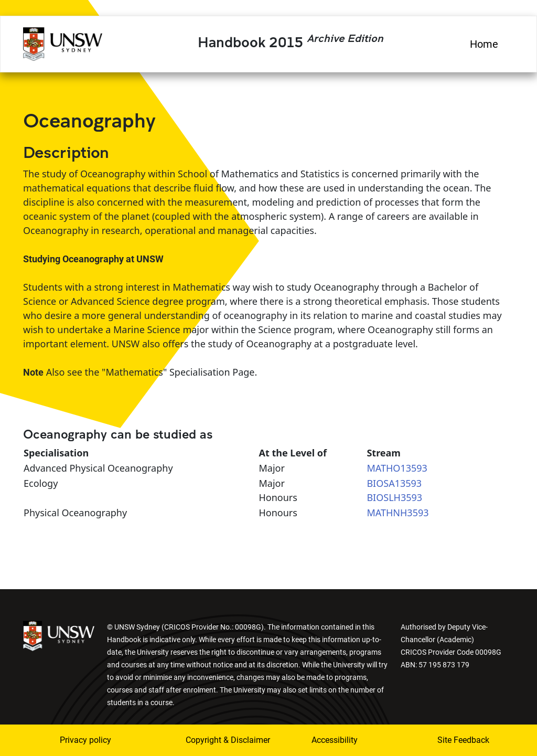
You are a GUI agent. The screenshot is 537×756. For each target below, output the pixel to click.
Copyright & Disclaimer (213, 740)
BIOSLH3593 (394, 497)
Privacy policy (85, 740)
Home (484, 44)
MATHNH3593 (398, 513)
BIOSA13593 (394, 483)
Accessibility (335, 740)
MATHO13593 (397, 468)
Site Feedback (463, 740)
